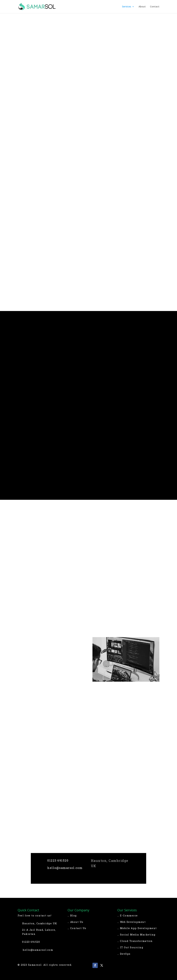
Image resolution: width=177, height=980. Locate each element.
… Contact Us (77, 928)
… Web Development (132, 922)
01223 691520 (58, 860)
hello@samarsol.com (65, 868)
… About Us (75, 922)
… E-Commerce (128, 915)
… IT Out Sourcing (130, 947)
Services (126, 7)
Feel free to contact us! (35, 915)
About (142, 7)
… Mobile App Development (137, 928)
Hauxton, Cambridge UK (40, 923)
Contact (155, 7)
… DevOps (124, 954)
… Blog (72, 915)
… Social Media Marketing (136, 934)
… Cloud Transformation (135, 941)
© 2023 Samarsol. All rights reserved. (45, 965)
